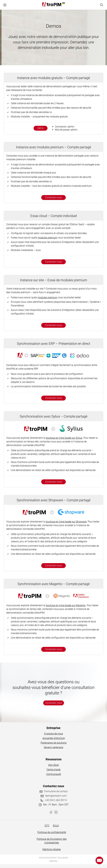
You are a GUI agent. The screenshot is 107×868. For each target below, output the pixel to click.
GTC (47, 826)
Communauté (54, 774)
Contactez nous (54, 703)
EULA (56, 826)
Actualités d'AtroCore (54, 738)
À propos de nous (53, 734)
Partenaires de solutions (54, 743)
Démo (41, 128)
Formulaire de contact (56, 791)
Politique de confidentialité (52, 832)
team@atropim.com (56, 796)
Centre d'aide (53, 770)
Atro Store (53, 765)
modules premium (47, 238)
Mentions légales (52, 849)
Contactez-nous (53, 197)
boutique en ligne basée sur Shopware (66, 522)
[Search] (102, 5)
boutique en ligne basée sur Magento (66, 605)
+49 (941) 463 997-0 (56, 800)
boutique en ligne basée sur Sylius (64, 438)
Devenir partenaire (53, 747)
